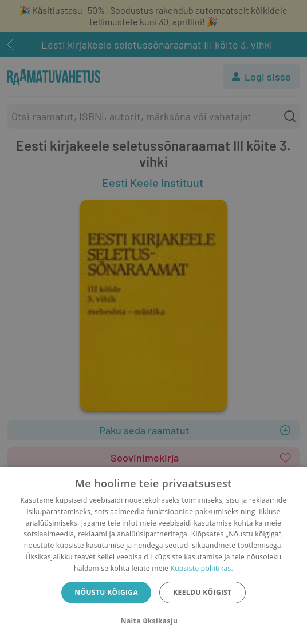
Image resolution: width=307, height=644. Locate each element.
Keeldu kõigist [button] (202, 592)
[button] (153, 621)
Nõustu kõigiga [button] (106, 592)
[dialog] (153, 555)
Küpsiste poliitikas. (202, 568)
